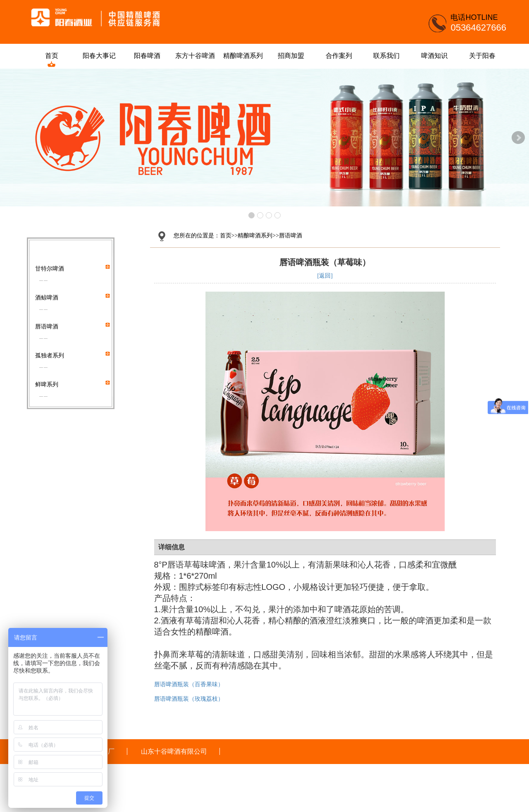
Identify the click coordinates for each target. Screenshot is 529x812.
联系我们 (389, 56)
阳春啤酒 (150, 56)
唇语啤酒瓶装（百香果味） (189, 684)
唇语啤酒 (47, 326)
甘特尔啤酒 (50, 268)
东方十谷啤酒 (198, 56)
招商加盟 (293, 56)
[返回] (325, 276)
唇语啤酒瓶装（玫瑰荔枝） (189, 699)
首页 (54, 56)
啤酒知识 (437, 56)
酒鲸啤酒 (47, 297)
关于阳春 (485, 56)
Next (518, 138)
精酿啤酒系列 (245, 56)
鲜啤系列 (47, 384)
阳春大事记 (102, 56)
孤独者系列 (50, 355)
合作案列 (341, 56)
